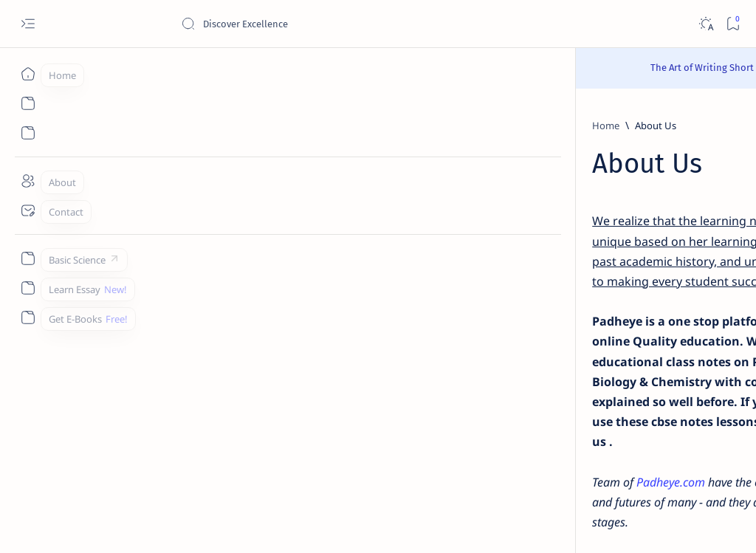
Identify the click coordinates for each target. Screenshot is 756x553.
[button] (667, 523)
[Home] (28, 74)
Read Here (466, 68)
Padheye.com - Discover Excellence (183, 524)
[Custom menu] (28, 258)
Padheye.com (182, 382)
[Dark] (705, 24)
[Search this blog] (292, 24)
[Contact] (28, 210)
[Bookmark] (733, 24)
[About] (28, 181)
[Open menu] (28, 24)
